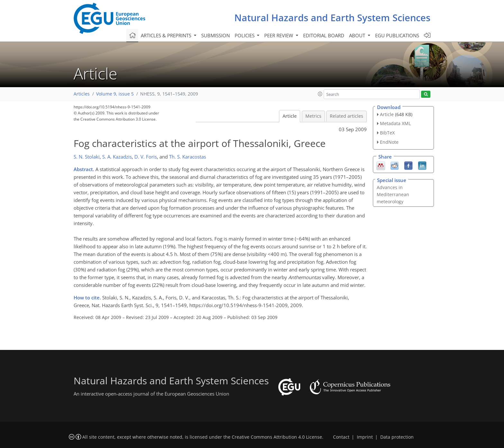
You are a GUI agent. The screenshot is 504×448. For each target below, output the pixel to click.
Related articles (346, 116)
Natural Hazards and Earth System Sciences (332, 18)
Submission (216, 35)
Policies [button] (245, 35)
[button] (320, 94)
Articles (82, 94)
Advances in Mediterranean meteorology (393, 194)
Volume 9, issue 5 (115, 94)
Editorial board (324, 35)
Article (290, 116)
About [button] (358, 35)
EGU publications (397, 35)
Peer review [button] (279, 35)
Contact (341, 437)
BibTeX (387, 133)
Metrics (313, 116)
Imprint (365, 437)
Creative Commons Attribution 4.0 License (277, 437)
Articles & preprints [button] (167, 35)
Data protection (397, 437)
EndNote (389, 142)
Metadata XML (395, 123)
